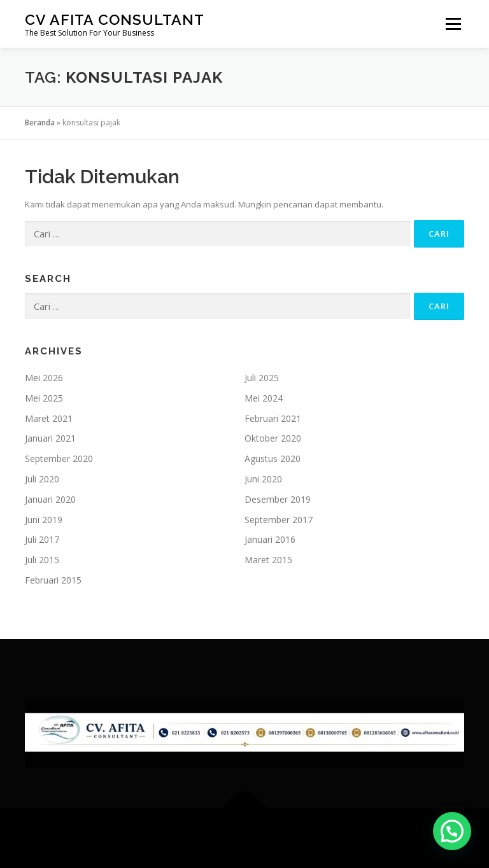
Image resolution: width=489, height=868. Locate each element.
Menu (453, 24)
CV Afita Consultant (115, 19)
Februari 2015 (53, 580)
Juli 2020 (42, 479)
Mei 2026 (44, 378)
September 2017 (279, 520)
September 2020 (59, 458)
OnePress (275, 838)
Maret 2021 (49, 418)
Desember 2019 (278, 499)
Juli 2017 (42, 539)
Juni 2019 (44, 520)
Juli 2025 (262, 378)
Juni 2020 (263, 479)
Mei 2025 (44, 398)
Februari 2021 (273, 418)
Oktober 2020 (273, 438)
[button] (452, 831)
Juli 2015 (42, 560)
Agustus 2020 (273, 458)
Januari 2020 (50, 499)
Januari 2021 (50, 438)
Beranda (40, 122)
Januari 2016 (270, 539)
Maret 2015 (268, 560)
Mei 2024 (264, 398)
